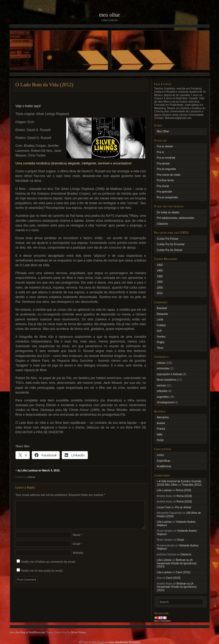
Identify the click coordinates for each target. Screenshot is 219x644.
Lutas (160, 320)
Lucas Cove (164, 507)
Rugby (161, 342)
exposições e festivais (170, 374)
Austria (161, 423)
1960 (160, 271)
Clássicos (163, 224)
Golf (159, 331)
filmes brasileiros (167, 380)
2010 (160, 293)
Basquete (162, 314)
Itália (160, 434)
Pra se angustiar (167, 169)
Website (78, 559)
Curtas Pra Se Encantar (171, 244)
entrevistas (163, 368)
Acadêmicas (164, 466)
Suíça (160, 440)
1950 (160, 265)
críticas (31, 477)
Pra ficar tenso (165, 180)
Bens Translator (163, 621)
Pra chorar (163, 186)
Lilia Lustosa (164, 490)
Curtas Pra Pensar (168, 239)
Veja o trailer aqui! (28, 106)
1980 (160, 276)
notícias (161, 386)
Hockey (161, 337)
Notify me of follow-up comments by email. (49, 568)
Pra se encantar (166, 158)
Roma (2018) (184, 490)
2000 (160, 288)
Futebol (161, 325)
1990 (160, 282)
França (161, 429)
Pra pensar (163, 163)
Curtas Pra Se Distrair (170, 250)
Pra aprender (165, 192)
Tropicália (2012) (192, 485)
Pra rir (161, 152)
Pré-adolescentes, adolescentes (176, 218)
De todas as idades (168, 212)
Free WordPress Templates (125, 642)
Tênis (160, 348)
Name (78, 541)
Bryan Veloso (78, 632)
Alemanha (163, 417)
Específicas (164, 461)
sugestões (163, 397)
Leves (161, 455)
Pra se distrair (165, 146)
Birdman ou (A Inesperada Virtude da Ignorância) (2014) (177, 563)
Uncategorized (165, 402)
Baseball (162, 308)
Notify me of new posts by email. (42, 577)
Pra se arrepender (168, 197)
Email (77, 550)
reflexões (162, 391)
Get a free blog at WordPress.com (27, 632)
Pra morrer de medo (169, 175)
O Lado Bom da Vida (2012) (44, 85)
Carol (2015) (183, 572)
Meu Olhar (110, 15)
